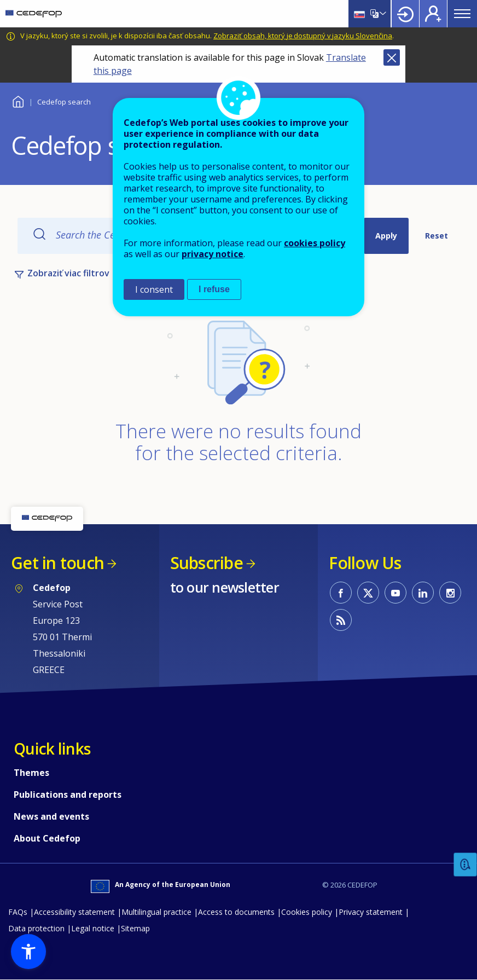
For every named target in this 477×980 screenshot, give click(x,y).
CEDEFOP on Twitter (368, 593)
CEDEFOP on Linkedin (423, 593)
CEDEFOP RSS (341, 620)
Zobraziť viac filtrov (68, 273)
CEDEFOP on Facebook (341, 593)
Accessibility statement (74, 912)
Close (392, 57)
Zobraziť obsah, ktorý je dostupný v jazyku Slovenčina (303, 36)
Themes (31, 773)
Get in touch (57, 563)
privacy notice (213, 254)
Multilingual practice (156, 912)
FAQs (18, 912)
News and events (51, 816)
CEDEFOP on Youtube (395, 593)
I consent (154, 289)
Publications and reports (68, 795)
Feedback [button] (466, 865)
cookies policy (315, 243)
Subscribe (206, 563)
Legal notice (93, 928)
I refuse (214, 289)
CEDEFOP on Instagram (450, 593)
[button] (28, 952)
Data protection (36, 928)
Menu (462, 14)
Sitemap (135, 928)
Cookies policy (307, 912)
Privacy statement (371, 912)
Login (405, 14)
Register (433, 14)
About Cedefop (47, 838)
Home (18, 100)
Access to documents (236, 912)
